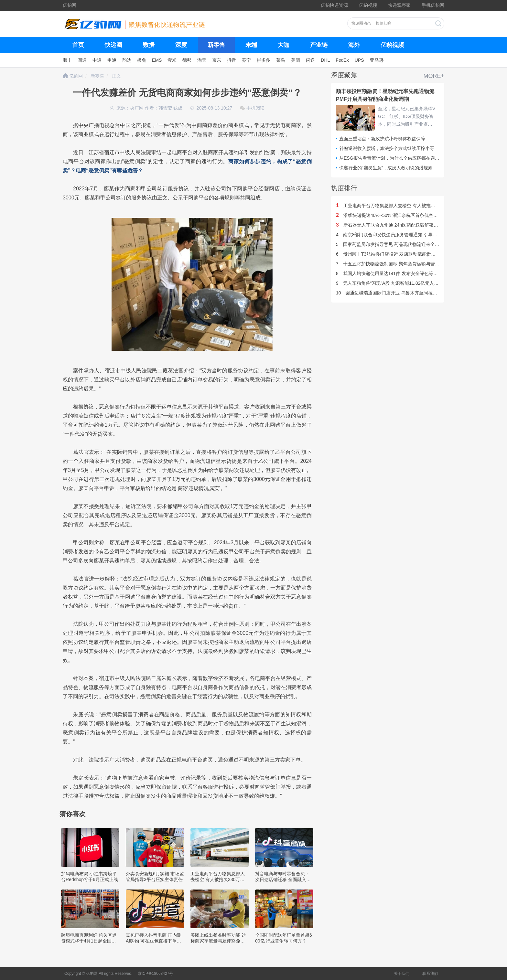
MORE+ (434, 76)
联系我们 (430, 974)
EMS (157, 60)
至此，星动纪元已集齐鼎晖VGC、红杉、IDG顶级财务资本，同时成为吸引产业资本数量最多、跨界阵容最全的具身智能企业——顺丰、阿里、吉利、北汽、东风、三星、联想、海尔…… (407, 117)
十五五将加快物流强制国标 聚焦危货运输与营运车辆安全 (397, 264)
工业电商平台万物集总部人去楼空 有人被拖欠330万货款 (218, 879)
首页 (78, 45)
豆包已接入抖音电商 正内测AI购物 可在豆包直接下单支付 (154, 941)
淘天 (202, 60)
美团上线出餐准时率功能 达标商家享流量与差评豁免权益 (218, 941)
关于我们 (402, 974)
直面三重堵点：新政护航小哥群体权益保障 (382, 139)
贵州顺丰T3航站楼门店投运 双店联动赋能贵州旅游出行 (395, 254)
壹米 (172, 60)
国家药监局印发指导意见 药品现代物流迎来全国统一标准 (397, 244)
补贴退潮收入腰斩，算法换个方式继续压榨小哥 (387, 148)
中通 (97, 60)
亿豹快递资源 (334, 5)
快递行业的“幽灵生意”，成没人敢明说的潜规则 (386, 168)
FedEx (342, 60)
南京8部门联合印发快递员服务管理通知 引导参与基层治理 (398, 235)
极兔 (142, 60)
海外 (354, 45)
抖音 (232, 60)
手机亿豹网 (433, 5)
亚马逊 (377, 60)
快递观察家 (399, 5)
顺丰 (67, 60)
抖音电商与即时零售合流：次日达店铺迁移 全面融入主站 (283, 879)
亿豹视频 (368, 5)
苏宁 (246, 60)
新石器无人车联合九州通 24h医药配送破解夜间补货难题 (396, 225)
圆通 (82, 60)
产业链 (319, 45)
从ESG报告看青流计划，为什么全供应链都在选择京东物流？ (401, 158)
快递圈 (113, 45)
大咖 (284, 45)
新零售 (216, 45)
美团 (296, 60)
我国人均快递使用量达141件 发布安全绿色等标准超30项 (396, 273)
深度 (181, 45)
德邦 (187, 60)
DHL (325, 60)
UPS (359, 60)
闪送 (310, 60)
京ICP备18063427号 (155, 974)
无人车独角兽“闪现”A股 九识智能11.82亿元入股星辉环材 (396, 283)
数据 (149, 45)
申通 (112, 60)
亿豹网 (70, 5)
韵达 (127, 60)
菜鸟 (281, 60)
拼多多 (264, 60)
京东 (217, 60)
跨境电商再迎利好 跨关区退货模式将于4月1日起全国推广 (89, 941)
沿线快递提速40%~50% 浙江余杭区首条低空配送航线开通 (398, 215)
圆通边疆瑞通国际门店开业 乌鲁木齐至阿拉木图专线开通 (398, 293)
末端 (251, 45)
